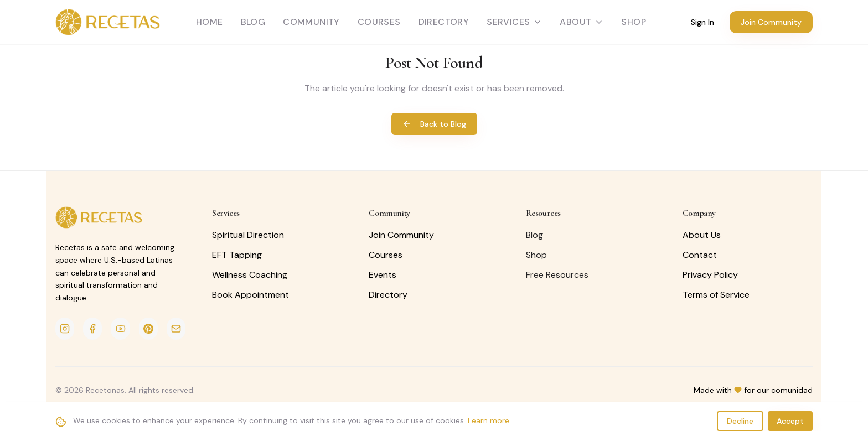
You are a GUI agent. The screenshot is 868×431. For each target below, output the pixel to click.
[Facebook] (92, 329)
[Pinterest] (148, 329)
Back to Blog (434, 124)
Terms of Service (716, 295)
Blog (253, 22)
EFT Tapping (237, 255)
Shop (536, 255)
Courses (379, 22)
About (582, 22)
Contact (700, 255)
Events (383, 275)
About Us (702, 235)
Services (514, 22)
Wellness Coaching (250, 275)
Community (311, 22)
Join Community (771, 22)
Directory (444, 22)
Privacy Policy (710, 275)
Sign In (702, 22)
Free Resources (557, 275)
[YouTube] (120, 329)
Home (210, 22)
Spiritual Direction (248, 235)
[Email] (176, 329)
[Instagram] (65, 329)
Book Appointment (250, 295)
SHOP (634, 22)
